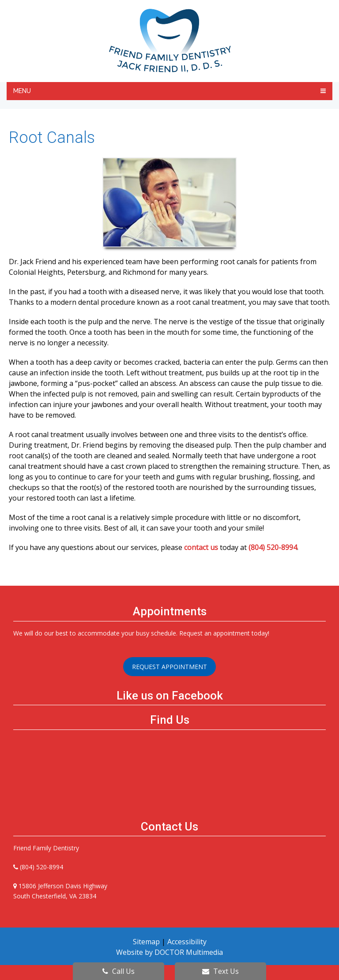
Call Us (119, 971)
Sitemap (146, 942)
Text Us (220, 971)
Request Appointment (169, 667)
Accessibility (187, 942)
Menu (22, 91)
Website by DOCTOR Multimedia (169, 952)
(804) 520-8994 (273, 547)
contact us (201, 547)
